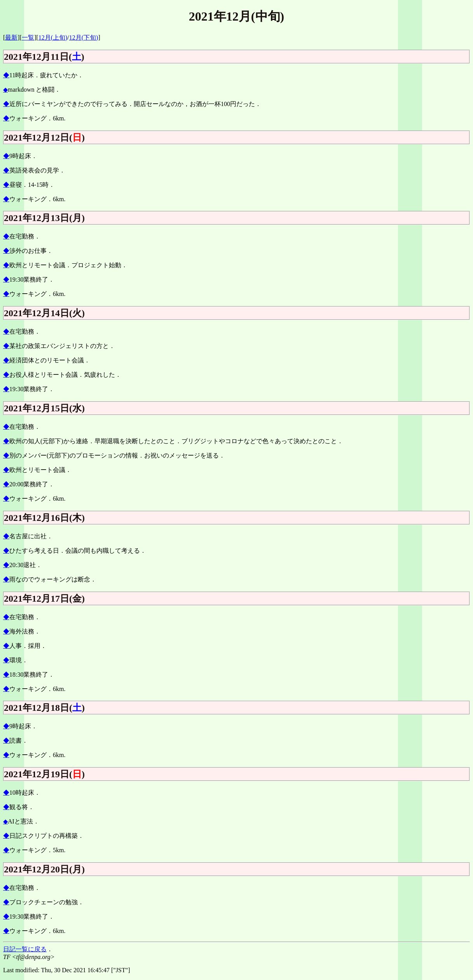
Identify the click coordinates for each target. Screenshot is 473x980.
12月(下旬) (84, 37)
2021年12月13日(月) (44, 218)
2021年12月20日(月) (44, 869)
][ (36, 37)
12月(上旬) (53, 37)
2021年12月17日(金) (44, 599)
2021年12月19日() (44, 774)
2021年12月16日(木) (44, 518)
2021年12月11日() (44, 57)
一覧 (28, 37)
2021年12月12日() (44, 138)
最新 (11, 37)
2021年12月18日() (44, 708)
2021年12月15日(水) (44, 408)
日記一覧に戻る (25, 949)
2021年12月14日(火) (44, 313)
